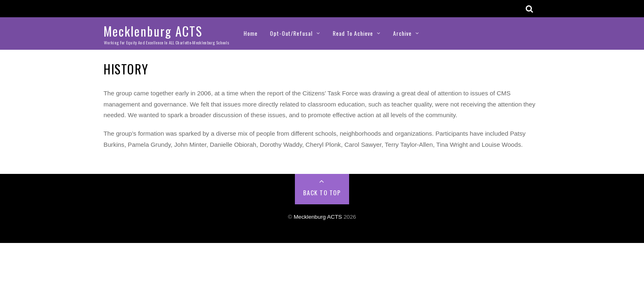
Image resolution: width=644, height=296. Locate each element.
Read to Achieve (353, 33)
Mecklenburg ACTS (318, 217)
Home (251, 33)
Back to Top (322, 192)
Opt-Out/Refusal (291, 33)
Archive (402, 33)
